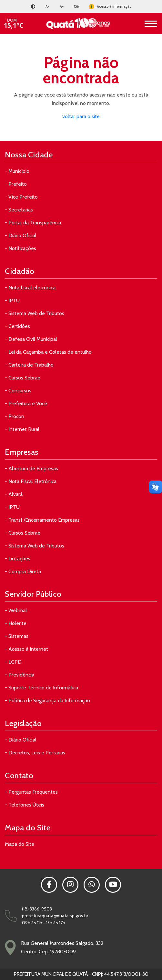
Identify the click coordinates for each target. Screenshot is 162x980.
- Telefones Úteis (25, 805)
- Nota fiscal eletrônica (30, 288)
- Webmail (16, 610)
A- (47, 6)
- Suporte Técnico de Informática (41, 688)
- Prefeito (16, 184)
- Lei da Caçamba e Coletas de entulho (48, 352)
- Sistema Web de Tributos (35, 313)
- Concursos (18, 391)
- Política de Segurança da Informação (47, 700)
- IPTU (12, 300)
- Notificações (20, 248)
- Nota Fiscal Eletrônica (31, 481)
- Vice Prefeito (21, 197)
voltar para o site (81, 116)
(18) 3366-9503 (37, 909)
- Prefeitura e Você (26, 403)
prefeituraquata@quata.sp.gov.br (55, 916)
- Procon (15, 416)
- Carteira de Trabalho (29, 365)
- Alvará (14, 494)
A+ (62, 6)
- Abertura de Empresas (31, 468)
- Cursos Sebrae (23, 378)
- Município (17, 171)
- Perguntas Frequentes (31, 792)
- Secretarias (19, 210)
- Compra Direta (23, 571)
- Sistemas (17, 636)
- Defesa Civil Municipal (31, 339)
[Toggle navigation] (151, 23)
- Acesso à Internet (26, 649)
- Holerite (16, 623)
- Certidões (17, 326)
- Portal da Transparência (33, 223)
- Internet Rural (22, 429)
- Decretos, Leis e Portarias (35, 753)
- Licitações (18, 559)
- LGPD (13, 662)
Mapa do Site (20, 844)
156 (76, 6)
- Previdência (20, 675)
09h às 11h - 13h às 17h (44, 923)
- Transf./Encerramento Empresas (42, 520)
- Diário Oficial (21, 235)
